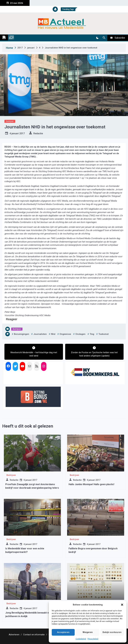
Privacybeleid (93, 639)
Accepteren (63, 632)
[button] (122, 605)
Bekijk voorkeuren (112, 632)
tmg (92, 334)
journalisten (40, 334)
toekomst (104, 334)
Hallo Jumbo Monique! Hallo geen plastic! (91, 484)
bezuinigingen (22, 334)
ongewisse (65, 334)
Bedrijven (10, 121)
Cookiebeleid (81, 639)
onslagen (80, 334)
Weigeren (88, 632)
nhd (53, 334)
